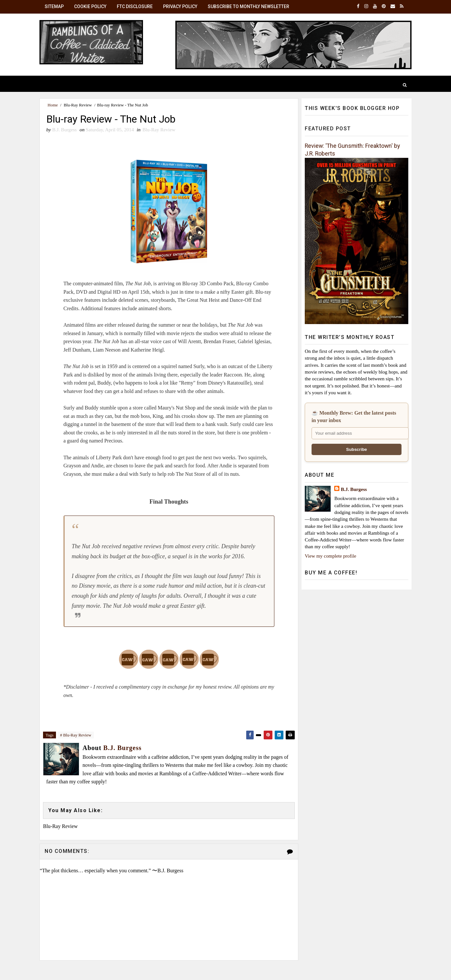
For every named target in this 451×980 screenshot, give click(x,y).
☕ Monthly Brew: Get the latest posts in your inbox (354, 416)
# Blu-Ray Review (76, 735)
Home (53, 105)
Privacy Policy (180, 6)
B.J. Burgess (354, 489)
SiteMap (54, 6)
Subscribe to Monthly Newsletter (248, 6)
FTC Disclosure (135, 6)
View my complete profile (330, 556)
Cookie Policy (90, 6)
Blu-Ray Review (78, 105)
